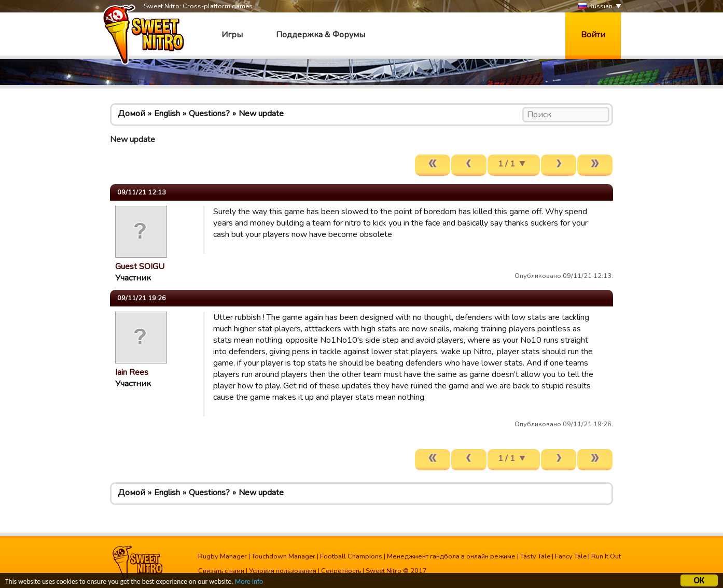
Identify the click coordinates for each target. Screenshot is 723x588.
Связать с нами (221, 571)
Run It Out (606, 556)
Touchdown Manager (283, 556)
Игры (232, 35)
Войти (593, 35)
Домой (131, 114)
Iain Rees (132, 372)
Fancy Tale (571, 556)
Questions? (209, 114)
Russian (595, 6)
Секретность (341, 571)
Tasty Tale (535, 556)
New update (261, 114)
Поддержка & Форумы (321, 35)
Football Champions (351, 556)
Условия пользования (283, 571)
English (167, 114)
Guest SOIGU (140, 267)
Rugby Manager (223, 556)
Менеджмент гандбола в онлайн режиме (451, 556)
